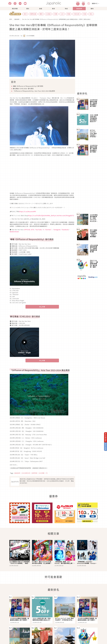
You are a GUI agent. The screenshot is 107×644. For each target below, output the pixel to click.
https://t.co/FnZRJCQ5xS (37, 216)
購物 (92, 9)
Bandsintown (14, 232)
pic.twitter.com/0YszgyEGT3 (64, 216)
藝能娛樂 (79, 9)
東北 (91, 14)
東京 (25, 14)
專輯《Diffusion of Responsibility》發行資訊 (28, 86)
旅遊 (41, 9)
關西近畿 (33, 14)
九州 (62, 14)
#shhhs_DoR (50, 216)
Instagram (57, 230)
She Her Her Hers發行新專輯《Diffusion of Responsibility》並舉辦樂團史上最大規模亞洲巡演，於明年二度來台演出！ (57, 19)
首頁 (11, 19)
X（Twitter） (48, 230)
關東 (41, 14)
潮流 (28, 9)
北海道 (48, 14)
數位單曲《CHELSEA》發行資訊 (23, 89)
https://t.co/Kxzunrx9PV (28, 211)
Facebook (65, 230)
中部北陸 (77, 14)
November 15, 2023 (38, 219)
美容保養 (15, 9)
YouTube (39, 230)
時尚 (66, 9)
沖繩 (56, 14)
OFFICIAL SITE (29, 230)
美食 (53, 9)
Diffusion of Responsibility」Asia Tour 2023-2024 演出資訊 (34, 91)
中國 (85, 14)
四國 (69, 14)
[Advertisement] (88, 65)
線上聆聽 (42, 307)
